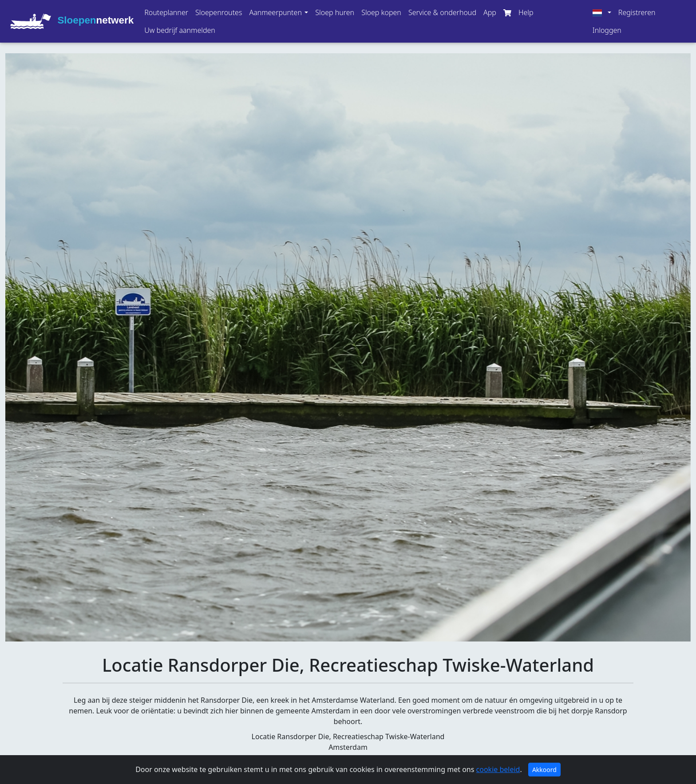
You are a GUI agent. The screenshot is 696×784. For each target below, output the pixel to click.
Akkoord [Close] (544, 770)
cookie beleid (498, 769)
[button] (279, 12)
